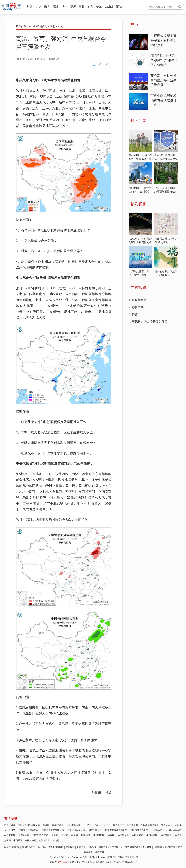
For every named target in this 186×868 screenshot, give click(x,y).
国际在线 (86, 835)
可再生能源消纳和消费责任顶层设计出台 (163, 100)
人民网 (55, 835)
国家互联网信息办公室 (116, 830)
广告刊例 (92, 847)
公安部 (88, 825)
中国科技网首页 (38, 26)
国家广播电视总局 (76, 830)
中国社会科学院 (174, 830)
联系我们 (70, 847)
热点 (38, 7)
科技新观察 (139, 300)
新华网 (65, 835)
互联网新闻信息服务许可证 (138, 847)
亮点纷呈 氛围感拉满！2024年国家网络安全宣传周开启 (166, 159)
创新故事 (138, 307)
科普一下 (138, 314)
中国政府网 (10, 825)
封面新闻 (138, 121)
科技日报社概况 (12, 847)
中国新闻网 (30, 840)
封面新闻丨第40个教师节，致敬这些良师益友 (140, 159)
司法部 (107, 825)
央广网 (178, 835)
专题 (99, 7)
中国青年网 (123, 835)
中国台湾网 (152, 835)
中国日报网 (99, 835)
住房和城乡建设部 (150, 825)
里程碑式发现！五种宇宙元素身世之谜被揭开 (163, 40)
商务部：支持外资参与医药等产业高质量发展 (163, 80)
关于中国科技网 (56, 847)
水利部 (178, 825)
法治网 (56, 840)
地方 (90, 7)
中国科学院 (157, 830)
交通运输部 (167, 825)
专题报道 (138, 288)
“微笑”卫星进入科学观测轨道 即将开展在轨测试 (164, 60)
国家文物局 (24, 835)
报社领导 (42, 847)
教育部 (46, 825)
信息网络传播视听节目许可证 (168, 847)
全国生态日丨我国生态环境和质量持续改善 (166, 191)
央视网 (111, 835)
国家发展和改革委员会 (29, 825)
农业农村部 (10, 830)
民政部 (97, 825)
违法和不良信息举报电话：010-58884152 (89, 862)
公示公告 (81, 847)
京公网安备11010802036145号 (124, 862)
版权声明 (99, 852)
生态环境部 (132, 825)
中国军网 (18, 840)
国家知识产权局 (40, 835)
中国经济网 (138, 835)
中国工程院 (10, 835)
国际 (82, 7)
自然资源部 (118, 825)
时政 (30, 7)
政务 (47, 7)
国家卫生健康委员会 (28, 830)
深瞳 (56, 7)
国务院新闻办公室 (139, 830)
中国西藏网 (166, 835)
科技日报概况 (28, 847)
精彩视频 (138, 204)
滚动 (119, 7)
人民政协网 (44, 840)
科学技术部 (58, 825)
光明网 (7, 840)
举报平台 (88, 852)
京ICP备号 (60, 862)
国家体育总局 (95, 830)
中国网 (75, 835)
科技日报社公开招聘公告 (111, 847)
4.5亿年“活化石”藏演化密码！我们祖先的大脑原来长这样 (140, 242)
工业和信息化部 (74, 825)
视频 (73, 7)
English (109, 7)
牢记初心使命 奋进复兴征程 (150, 322)
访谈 (64, 7)
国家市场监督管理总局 (53, 830)
